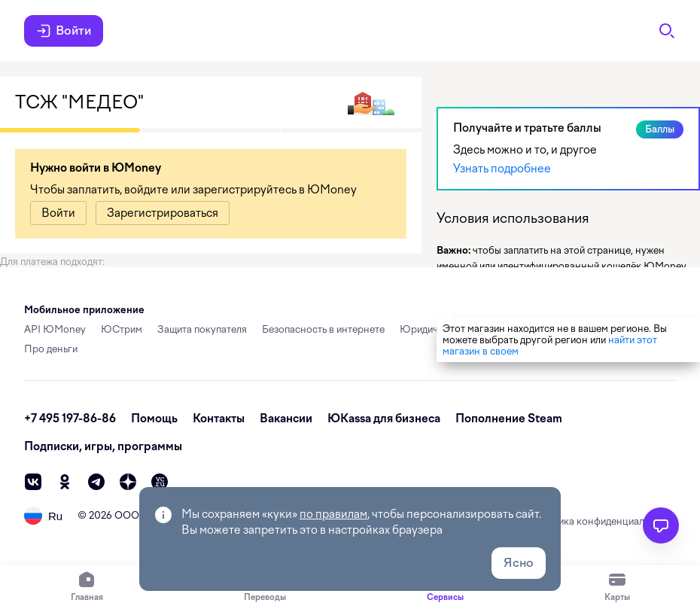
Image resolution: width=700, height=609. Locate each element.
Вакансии (286, 419)
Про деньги (51, 349)
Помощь (154, 419)
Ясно (519, 563)
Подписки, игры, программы (103, 446)
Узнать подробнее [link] (502, 169)
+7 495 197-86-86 (70, 419)
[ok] (65, 482)
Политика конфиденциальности (603, 521)
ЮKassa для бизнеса (384, 419)
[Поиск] (667, 31)
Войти (64, 31)
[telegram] (96, 482)
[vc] (160, 482)
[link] (58, 213)
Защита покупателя (202, 329)
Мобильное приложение (84, 310)
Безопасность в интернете (323, 329)
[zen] (128, 482)
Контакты (219, 419)
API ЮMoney (55, 329)
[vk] (33, 482)
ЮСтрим (122, 329)
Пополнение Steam (509, 419)
